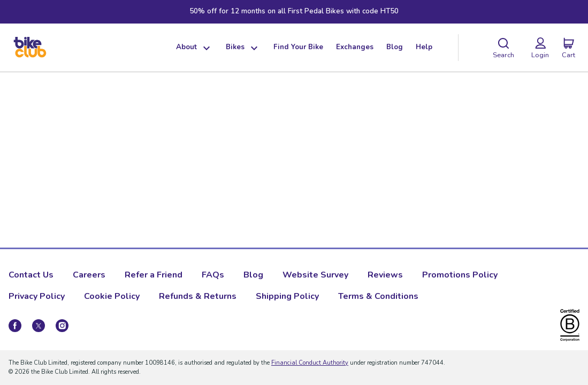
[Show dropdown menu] (205, 48)
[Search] (503, 48)
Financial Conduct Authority (310, 363)
